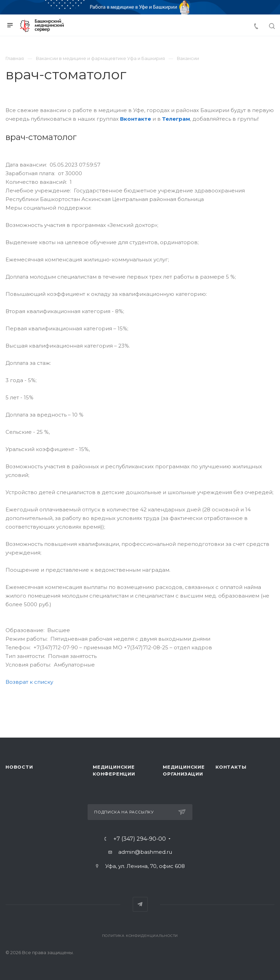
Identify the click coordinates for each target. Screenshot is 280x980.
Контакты (231, 767)
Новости (19, 767)
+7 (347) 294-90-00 (140, 839)
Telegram (140, 904)
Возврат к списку (29, 682)
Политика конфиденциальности (140, 936)
